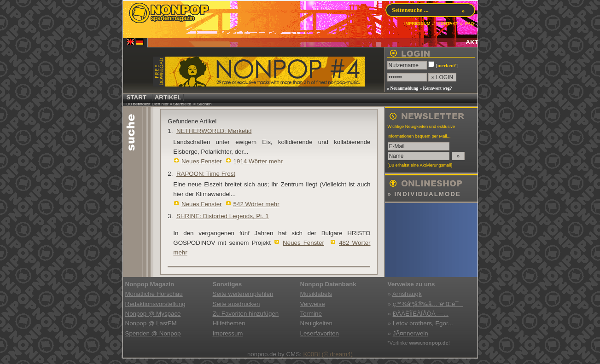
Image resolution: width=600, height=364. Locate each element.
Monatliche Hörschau (154, 294)
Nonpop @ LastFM (151, 323)
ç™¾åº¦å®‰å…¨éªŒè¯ (428, 304)
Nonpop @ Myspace (153, 314)
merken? (447, 66)
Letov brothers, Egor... (423, 323)
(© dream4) (337, 354)
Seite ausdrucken (236, 304)
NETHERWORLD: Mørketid (214, 131)
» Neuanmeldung (403, 88)
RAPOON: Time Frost (206, 174)
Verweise (313, 304)
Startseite (182, 104)
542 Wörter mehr (256, 204)
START (137, 97)
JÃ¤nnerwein (411, 333)
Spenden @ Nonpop (153, 333)
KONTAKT (448, 23)
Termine (311, 314)
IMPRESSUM (417, 23)
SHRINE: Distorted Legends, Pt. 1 (223, 216)
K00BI (311, 354)
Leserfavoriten (320, 333)
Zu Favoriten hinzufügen (246, 314)
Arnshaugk (407, 294)
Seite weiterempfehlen (243, 294)
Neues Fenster (201, 161)
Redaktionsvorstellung (155, 304)
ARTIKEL (168, 97)
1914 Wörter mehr (258, 161)
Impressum (228, 333)
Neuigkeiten (316, 323)
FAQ (469, 23)
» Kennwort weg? (436, 88)
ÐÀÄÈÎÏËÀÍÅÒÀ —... (421, 314)
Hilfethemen (229, 323)
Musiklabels (316, 294)
